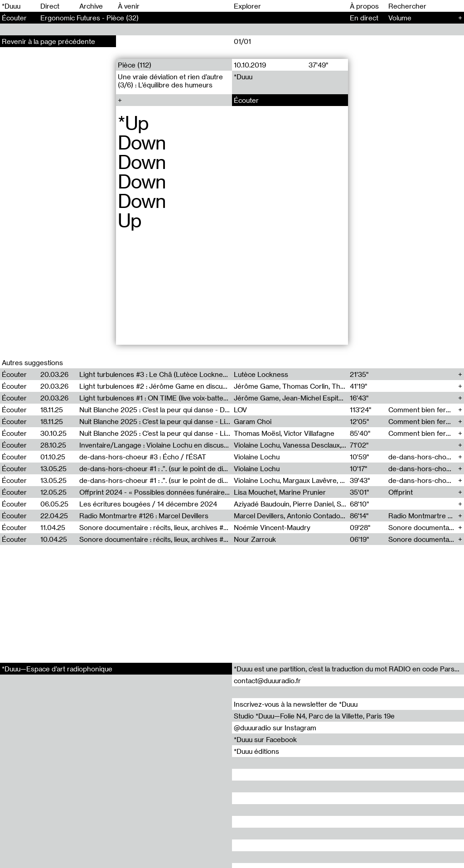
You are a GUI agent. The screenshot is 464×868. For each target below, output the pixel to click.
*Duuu (11, 6)
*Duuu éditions (256, 751)
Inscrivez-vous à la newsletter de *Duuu (296, 704)
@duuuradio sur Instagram (275, 728)
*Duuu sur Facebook (265, 739)
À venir (129, 6)
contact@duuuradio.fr (267, 680)
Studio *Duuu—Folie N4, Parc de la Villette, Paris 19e (314, 716)
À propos (364, 6)
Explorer (247, 6)
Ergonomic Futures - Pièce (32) (89, 18)
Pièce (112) (135, 65)
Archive (91, 6)
